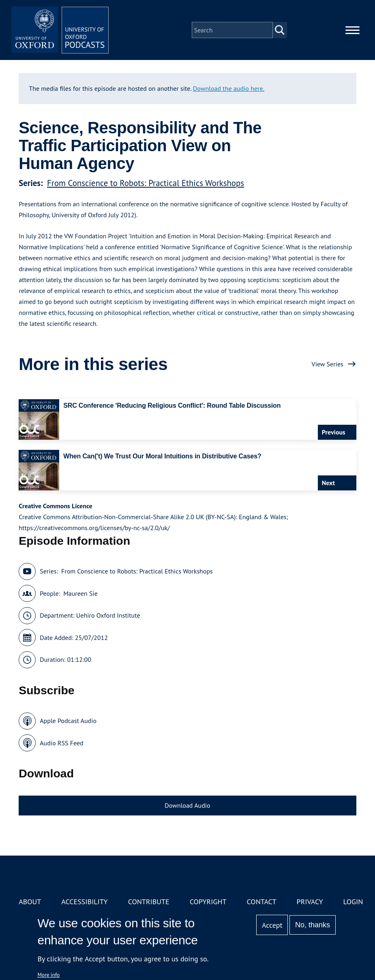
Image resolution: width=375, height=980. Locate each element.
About (30, 902)
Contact (262, 902)
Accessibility (84, 902)
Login (353, 902)
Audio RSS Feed (61, 743)
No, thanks (313, 925)
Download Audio (187, 805)
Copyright (208, 902)
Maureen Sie (80, 593)
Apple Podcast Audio (68, 721)
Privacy (310, 902)
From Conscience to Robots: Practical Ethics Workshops (146, 183)
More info (49, 975)
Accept (272, 925)
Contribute (149, 902)
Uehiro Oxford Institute (108, 615)
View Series (328, 364)
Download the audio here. (229, 88)
